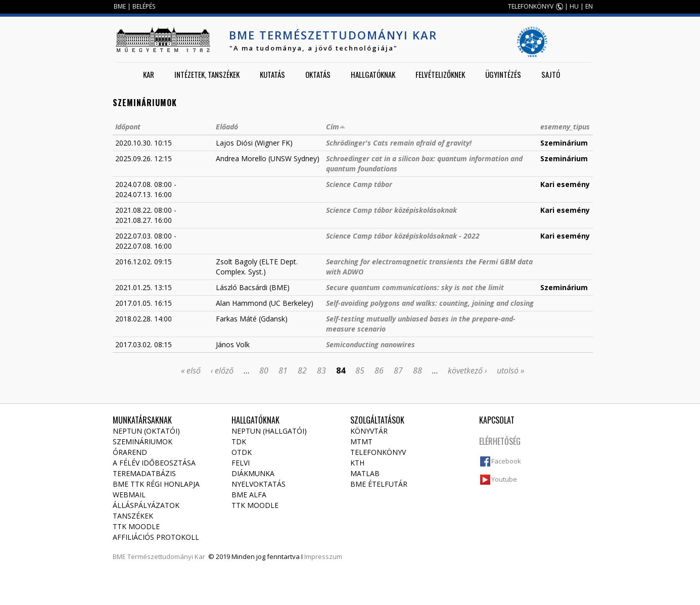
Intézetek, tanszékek (207, 74)
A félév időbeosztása (154, 463)
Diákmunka (253, 473)
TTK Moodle (136, 526)
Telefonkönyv (378, 452)
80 (264, 370)
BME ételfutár (379, 484)
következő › (467, 370)
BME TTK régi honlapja (156, 484)
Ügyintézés (503, 74)
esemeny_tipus (565, 127)
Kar (149, 74)
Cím (336, 127)
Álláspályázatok (146, 505)
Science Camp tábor (359, 184)
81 (283, 370)
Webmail (129, 495)
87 (398, 370)
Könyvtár (369, 431)
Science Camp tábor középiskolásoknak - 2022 (403, 236)
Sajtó (551, 74)
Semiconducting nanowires (370, 344)
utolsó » (510, 370)
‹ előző (222, 370)
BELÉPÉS (144, 6)
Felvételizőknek (440, 74)
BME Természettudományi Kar (333, 35)
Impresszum (323, 556)
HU (574, 6)
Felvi (241, 463)
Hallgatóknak (373, 74)
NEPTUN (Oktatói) (146, 431)
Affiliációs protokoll (156, 537)
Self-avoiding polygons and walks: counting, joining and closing (430, 303)
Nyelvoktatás (259, 484)
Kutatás (272, 74)
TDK (239, 441)
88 (417, 370)
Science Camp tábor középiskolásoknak (391, 210)
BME (120, 6)
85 (360, 370)
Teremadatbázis (144, 473)
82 (302, 370)
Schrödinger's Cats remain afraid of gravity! (399, 143)
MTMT (361, 441)
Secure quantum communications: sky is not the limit (415, 287)
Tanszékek (133, 516)
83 (321, 370)
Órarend (130, 452)
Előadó (227, 127)
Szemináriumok (143, 441)
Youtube (504, 479)
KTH (357, 463)
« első (191, 370)
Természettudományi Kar (166, 556)
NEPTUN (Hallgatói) (269, 431)
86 (379, 370)
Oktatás (318, 74)
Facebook (506, 461)
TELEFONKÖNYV (531, 6)
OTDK (242, 452)
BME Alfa (249, 495)
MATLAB (365, 473)
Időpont (128, 127)
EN (589, 6)
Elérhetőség (500, 441)
